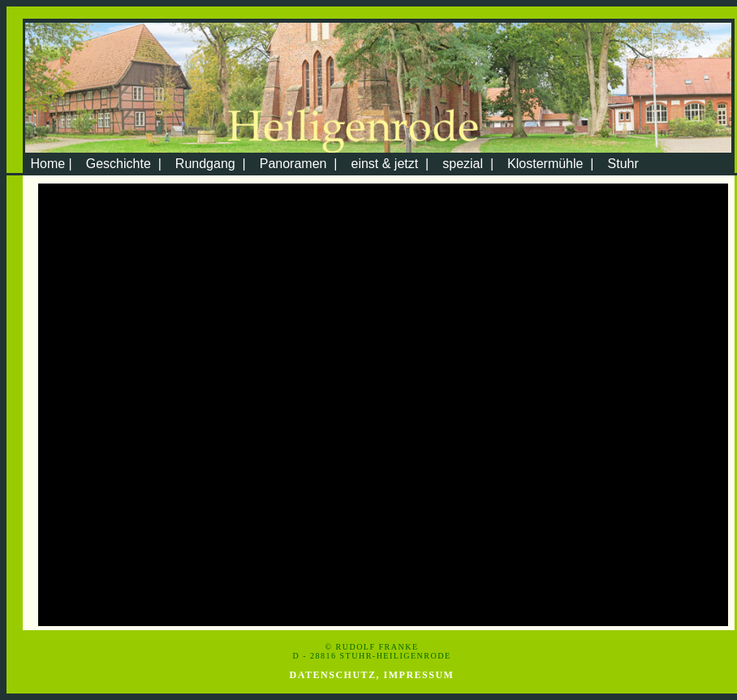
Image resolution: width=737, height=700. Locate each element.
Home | (50, 164)
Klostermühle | (550, 164)
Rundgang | (211, 164)
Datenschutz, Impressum (372, 675)
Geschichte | (124, 164)
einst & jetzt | (390, 164)
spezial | (468, 164)
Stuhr (623, 164)
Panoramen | (299, 164)
